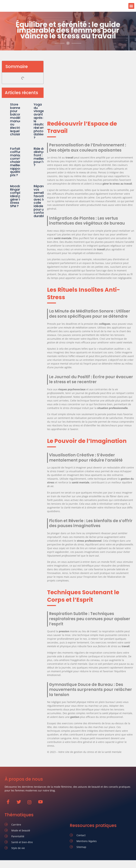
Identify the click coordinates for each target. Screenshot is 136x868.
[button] (131, 6)
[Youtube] (42, 804)
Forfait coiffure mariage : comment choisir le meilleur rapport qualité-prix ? (18, 162)
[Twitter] (20, 804)
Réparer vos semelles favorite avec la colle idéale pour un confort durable (40, 201)
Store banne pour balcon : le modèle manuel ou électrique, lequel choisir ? (18, 119)
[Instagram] (31, 804)
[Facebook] (10, 804)
